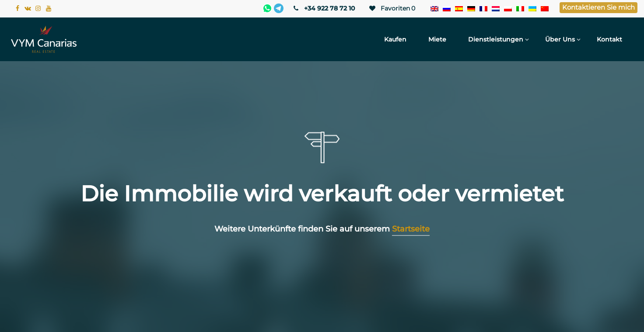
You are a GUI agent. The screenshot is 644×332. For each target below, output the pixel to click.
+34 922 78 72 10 (324, 8)
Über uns (560, 39)
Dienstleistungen (496, 39)
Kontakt (609, 39)
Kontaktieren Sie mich (598, 7)
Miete (437, 39)
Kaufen (395, 39)
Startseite (411, 229)
